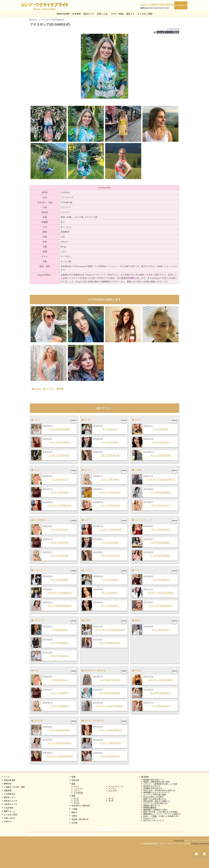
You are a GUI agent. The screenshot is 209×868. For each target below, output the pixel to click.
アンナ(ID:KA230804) (160, 492)
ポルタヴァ (113, 791)
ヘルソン (77, 791)
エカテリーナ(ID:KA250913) (60, 756)
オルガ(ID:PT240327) (110, 693)
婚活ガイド (89, 14)
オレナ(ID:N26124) (160, 529)
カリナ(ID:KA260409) (60, 429)
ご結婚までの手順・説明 (14, 787)
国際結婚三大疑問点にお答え (155, 810)
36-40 (111, 801)
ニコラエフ (78, 789)
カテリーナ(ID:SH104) (110, 492)
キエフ (76, 786)
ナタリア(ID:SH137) (60, 656)
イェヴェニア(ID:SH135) (60, 505)
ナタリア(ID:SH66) (110, 479)
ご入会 (147, 275)
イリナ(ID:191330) (160, 630)
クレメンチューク (116, 786)
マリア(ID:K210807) (160, 542)
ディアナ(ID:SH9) (110, 442)
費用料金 (8, 784)
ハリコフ (169, 32)
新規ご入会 (102, 14)
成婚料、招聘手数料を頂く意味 (156, 782)
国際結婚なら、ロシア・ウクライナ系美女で (162, 814)
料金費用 (77, 14)
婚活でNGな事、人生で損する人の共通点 (161, 812)
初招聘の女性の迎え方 (153, 788)
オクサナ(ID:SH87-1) (160, 693)
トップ (7, 777)
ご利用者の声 (10, 794)
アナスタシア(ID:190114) (59, 593)
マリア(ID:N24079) (160, 706)
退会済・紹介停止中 (80, 819)
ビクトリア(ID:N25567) (160, 606)
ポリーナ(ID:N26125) (60, 442)
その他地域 (78, 793)
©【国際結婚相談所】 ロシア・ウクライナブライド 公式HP (166, 844)
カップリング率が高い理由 (155, 795)
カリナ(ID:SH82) (110, 429)
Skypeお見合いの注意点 (153, 797)
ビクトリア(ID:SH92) (110, 505)
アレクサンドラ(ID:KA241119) (110, 630)
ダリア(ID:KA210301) (110, 643)
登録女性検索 (63, 14)
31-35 (76, 801)
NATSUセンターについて (154, 820)
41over (160, 32)
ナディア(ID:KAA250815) (60, 606)
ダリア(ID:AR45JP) (160, 505)
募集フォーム (10, 811)
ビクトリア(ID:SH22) (59, 455)
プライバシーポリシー (53, 834)
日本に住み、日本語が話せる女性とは (159, 790)
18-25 (76, 799)
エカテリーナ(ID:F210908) (160, 593)
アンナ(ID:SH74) (160, 429)
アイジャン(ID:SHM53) (110, 743)
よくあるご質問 (145, 14)
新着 (177, 32)
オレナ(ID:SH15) (110, 593)
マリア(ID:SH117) (60, 479)
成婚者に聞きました (152, 805)
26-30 (111, 799)
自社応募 (75, 780)
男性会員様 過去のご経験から (156, 801)
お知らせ (8, 821)
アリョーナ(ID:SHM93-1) (110, 730)
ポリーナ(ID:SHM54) (160, 455)
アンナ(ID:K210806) (160, 555)
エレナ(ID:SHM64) (60, 580)
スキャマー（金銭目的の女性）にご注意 (160, 784)
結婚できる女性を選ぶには (155, 799)
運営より (130, 14)
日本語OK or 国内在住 (81, 805)
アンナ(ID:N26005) (160, 580)
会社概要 (34, 834)
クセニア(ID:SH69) (59, 492)
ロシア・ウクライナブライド (197, 841)
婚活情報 (145, 777)
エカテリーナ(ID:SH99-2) (160, 680)
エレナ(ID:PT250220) (110, 680)
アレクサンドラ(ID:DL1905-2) (160, 479)
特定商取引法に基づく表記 (79, 834)
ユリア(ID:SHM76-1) (110, 756)
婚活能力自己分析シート (154, 780)
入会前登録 (9, 808)
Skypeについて (150, 818)
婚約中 (74, 812)
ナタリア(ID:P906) (60, 643)
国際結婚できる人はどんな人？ (156, 792)
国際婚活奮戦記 (150, 808)
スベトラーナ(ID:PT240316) (110, 706)
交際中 (74, 816)
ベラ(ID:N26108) (60, 630)
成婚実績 (8, 790)
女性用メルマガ (10, 804)
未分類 (74, 823)
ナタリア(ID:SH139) (110, 455)
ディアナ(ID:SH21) (160, 442)
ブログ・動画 (117, 14)
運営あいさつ (10, 797)
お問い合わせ (10, 818)
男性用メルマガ (10, 801)
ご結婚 (74, 809)
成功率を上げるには (152, 786)
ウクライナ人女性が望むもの (155, 803)
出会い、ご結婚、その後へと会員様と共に (161, 816)
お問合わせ (181, 5)
